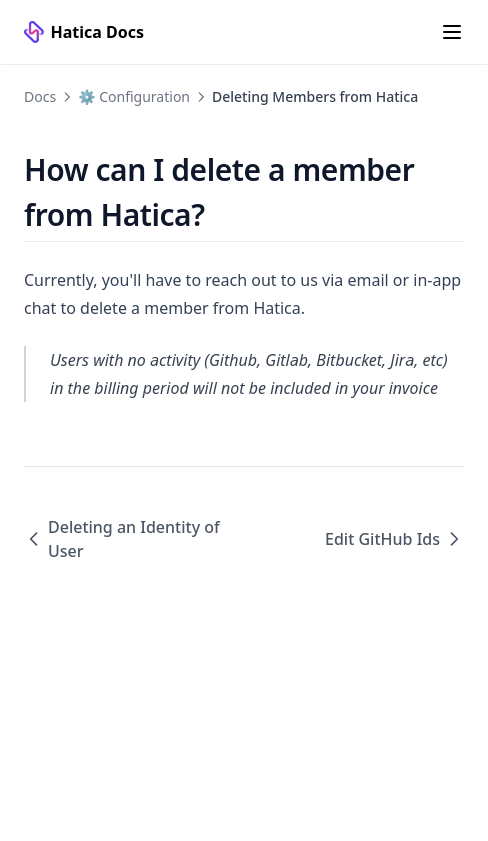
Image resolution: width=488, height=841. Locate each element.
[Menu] (452, 32)
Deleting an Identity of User (122, 539)
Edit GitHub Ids (394, 539)
